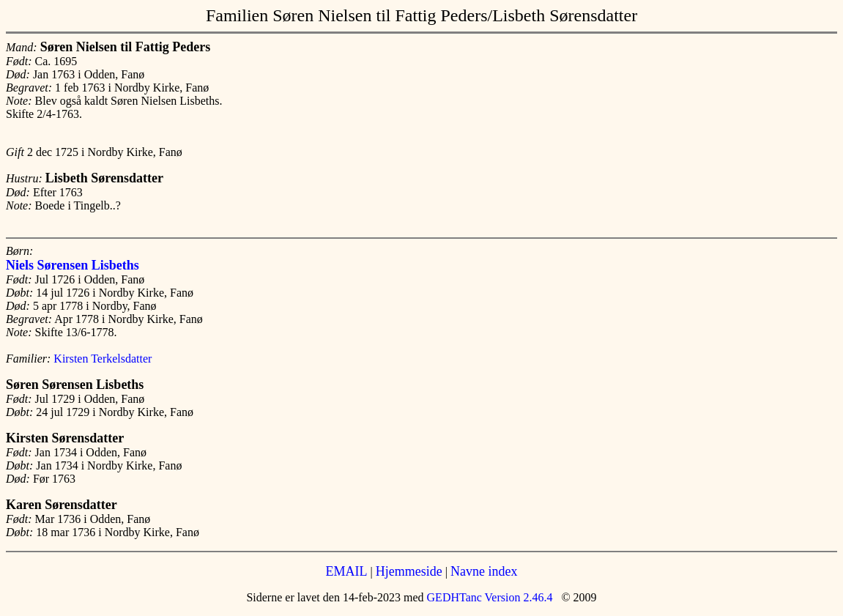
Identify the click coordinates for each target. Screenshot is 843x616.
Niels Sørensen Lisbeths (73, 265)
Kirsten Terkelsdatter (103, 359)
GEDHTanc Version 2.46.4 (489, 597)
